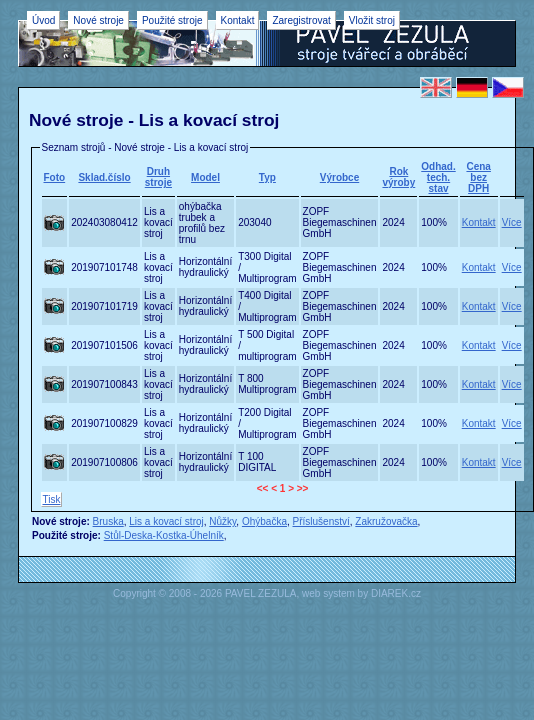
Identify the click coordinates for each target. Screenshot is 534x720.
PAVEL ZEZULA (261, 593)
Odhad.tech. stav (438, 177)
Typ (267, 177)
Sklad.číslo (104, 177)
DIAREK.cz (396, 593)
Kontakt (479, 222)
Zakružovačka (386, 521)
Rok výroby (398, 177)
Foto (55, 177)
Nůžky (222, 521)
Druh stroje (158, 177)
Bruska (108, 521)
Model (205, 177)
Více (512, 222)
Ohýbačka (264, 521)
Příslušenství (321, 521)
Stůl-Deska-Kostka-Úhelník (164, 535)
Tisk (52, 499)
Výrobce (339, 177)
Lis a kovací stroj (166, 521)
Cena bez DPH (478, 177)
